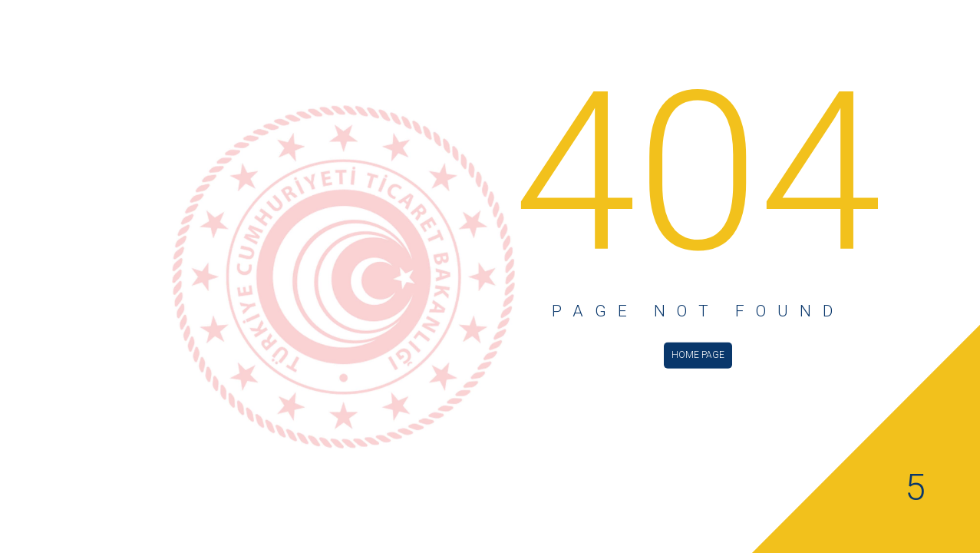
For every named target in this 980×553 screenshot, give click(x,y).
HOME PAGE (698, 354)
